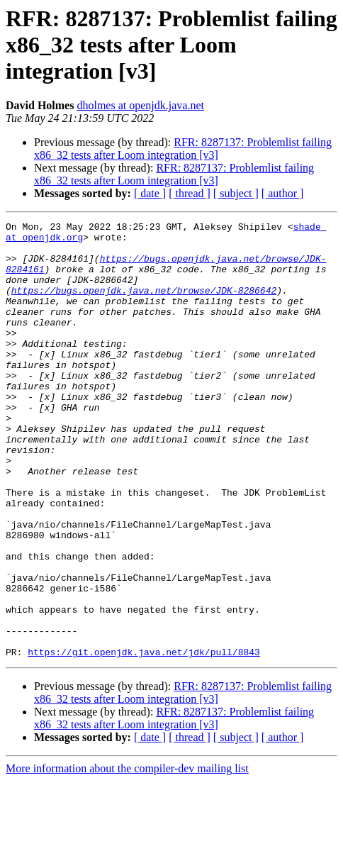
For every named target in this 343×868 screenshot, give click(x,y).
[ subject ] (236, 193)
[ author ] (283, 193)
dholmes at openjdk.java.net (140, 105)
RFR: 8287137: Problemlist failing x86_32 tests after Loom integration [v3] (183, 149)
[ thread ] (190, 193)
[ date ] (150, 193)
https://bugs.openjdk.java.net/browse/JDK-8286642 (144, 305)
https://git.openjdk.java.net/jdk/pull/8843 (144, 739)
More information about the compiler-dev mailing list (127, 856)
